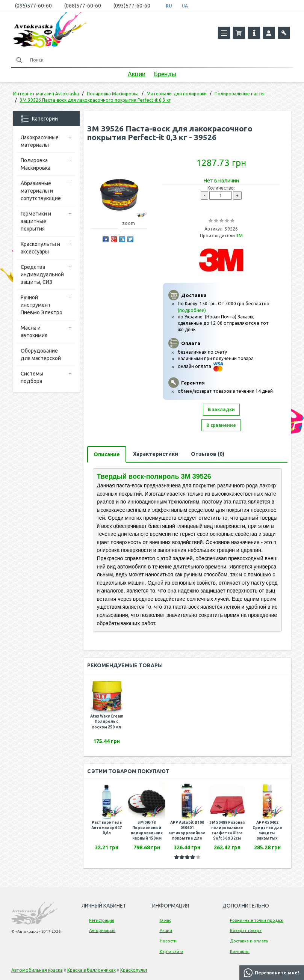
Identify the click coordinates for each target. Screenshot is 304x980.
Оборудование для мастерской (41, 354)
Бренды (165, 74)
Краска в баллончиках (92, 970)
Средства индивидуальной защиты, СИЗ (42, 274)
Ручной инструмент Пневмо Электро (42, 305)
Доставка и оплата (249, 941)
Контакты (240, 951)
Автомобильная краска (37, 970)
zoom (132, 223)
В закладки (221, 409)
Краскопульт (134, 970)
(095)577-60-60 (33, 6)
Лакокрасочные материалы (40, 141)
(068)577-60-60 (83, 6)
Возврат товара (246, 930)
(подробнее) (192, 310)
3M (239, 236)
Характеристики (156, 454)
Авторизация (102, 930)
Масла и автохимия (34, 332)
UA (185, 6)
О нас (165, 920)
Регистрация (102, 920)
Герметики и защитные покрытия (36, 221)
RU (169, 6)
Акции (137, 74)
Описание (107, 454)
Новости (168, 941)
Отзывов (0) (208, 454)
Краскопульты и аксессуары (40, 248)
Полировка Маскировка (36, 164)
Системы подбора (32, 377)
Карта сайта (172, 951)
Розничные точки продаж (257, 920)
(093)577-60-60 (132, 6)
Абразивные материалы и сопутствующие (41, 191)
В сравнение (221, 425)
